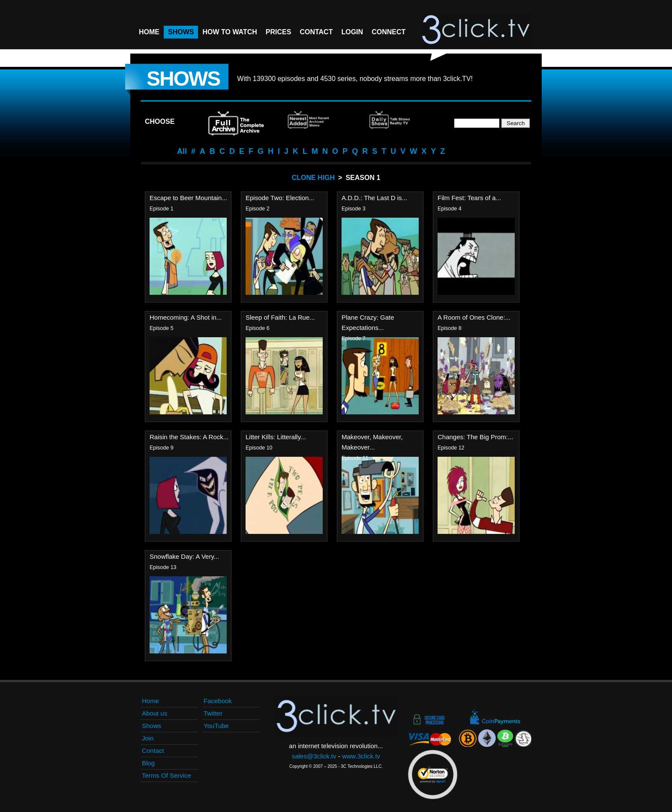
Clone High (313, 178)
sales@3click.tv (314, 756)
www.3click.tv (361, 756)
